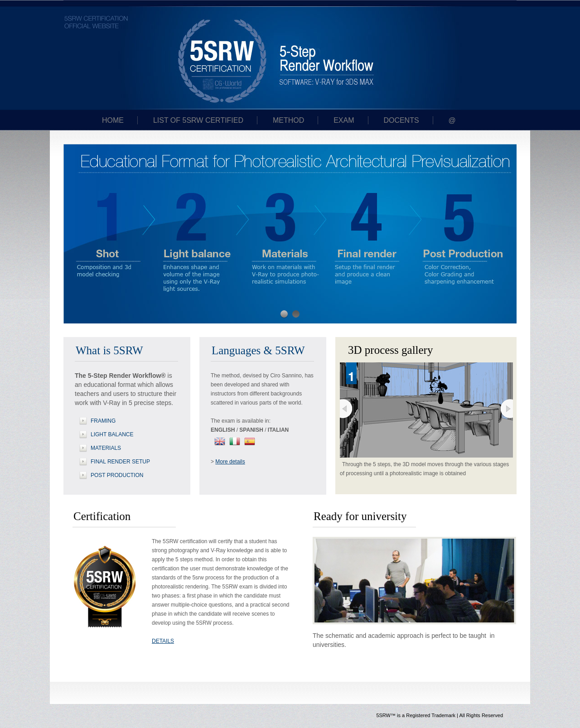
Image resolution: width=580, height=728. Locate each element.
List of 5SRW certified (198, 120)
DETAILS (163, 641)
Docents (401, 120)
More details (230, 462)
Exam (344, 120)
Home (113, 120)
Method (288, 120)
